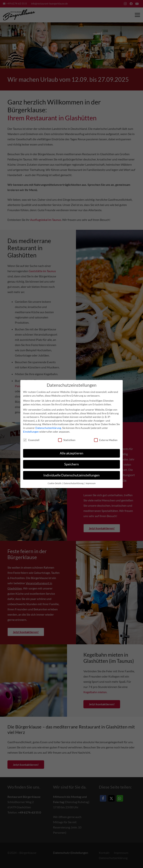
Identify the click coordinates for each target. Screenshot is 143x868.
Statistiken (67, 440)
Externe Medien (106, 440)
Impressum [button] (91, 483)
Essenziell (31, 440)
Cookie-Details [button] (55, 483)
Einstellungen (31, 431)
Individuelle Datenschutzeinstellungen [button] (71, 475)
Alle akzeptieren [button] (71, 453)
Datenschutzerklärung (48, 428)
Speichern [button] (71, 464)
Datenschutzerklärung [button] (74, 483)
